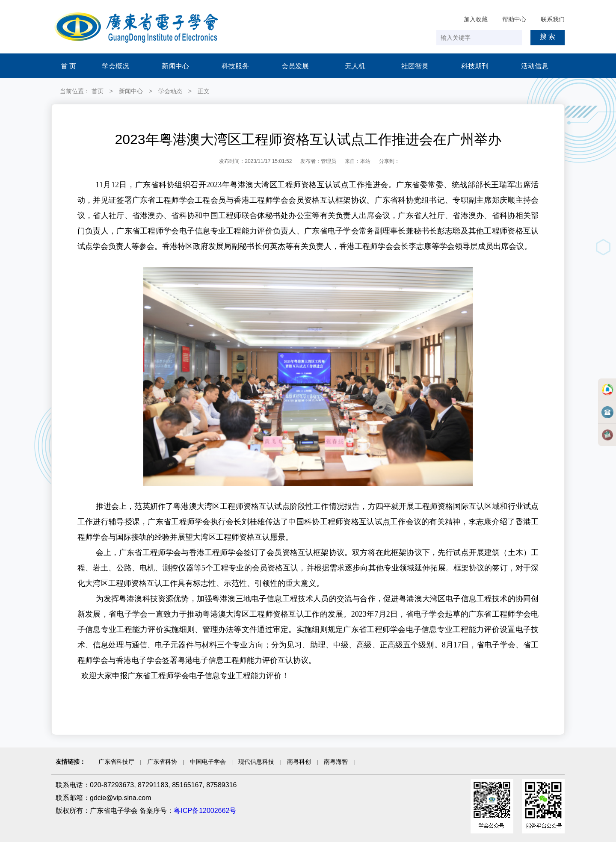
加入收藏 (476, 19)
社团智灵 (415, 66)
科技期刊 (475, 66)
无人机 (355, 66)
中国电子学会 (208, 762)
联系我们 (553, 19)
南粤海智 (336, 762)
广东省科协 (162, 762)
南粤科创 (299, 762)
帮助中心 (514, 19)
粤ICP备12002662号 (205, 811)
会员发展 (295, 66)
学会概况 (115, 66)
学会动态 (170, 91)
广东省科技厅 (116, 762)
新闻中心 (175, 66)
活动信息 (535, 66)
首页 (98, 91)
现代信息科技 (256, 762)
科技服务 (235, 66)
